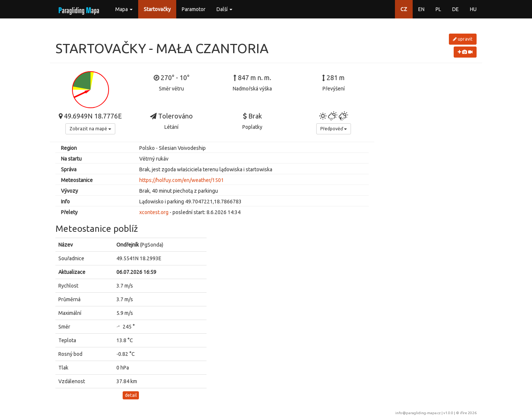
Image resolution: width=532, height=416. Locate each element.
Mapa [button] (124, 9)
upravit (463, 39)
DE (456, 9)
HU (473, 9)
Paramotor (194, 9)
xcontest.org (154, 212)
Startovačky (157, 9)
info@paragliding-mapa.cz (418, 413)
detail (131, 395)
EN (421, 9)
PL (438, 9)
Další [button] (224, 9)
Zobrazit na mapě (90, 129)
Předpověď (334, 129)
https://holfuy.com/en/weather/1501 (182, 180)
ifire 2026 (468, 413)
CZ (404, 9)
